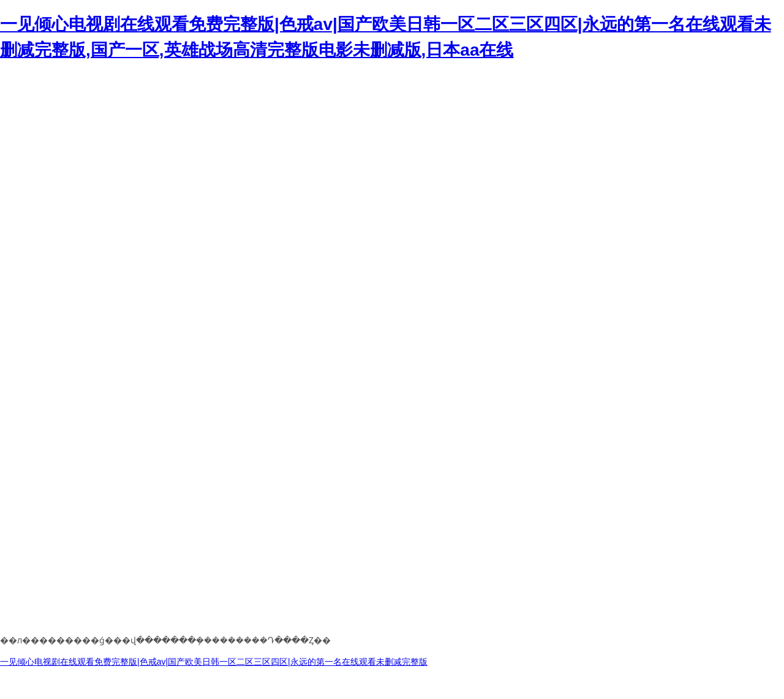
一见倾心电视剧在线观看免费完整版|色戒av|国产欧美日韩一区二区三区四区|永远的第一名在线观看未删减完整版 (214, 662)
